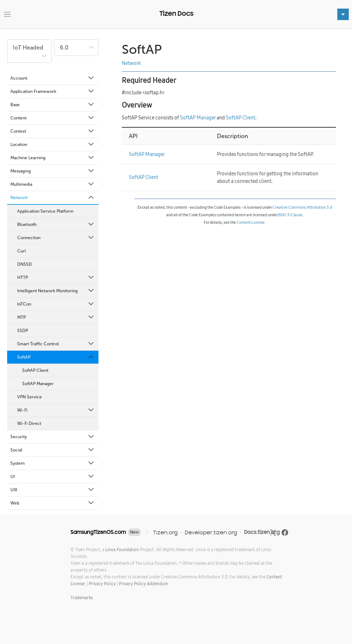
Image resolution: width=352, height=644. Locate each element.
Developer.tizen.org (211, 532)
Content (53, 118)
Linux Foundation (122, 550)
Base (53, 105)
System (53, 463)
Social (53, 450)
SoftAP (56, 357)
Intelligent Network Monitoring (56, 291)
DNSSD (25, 264)
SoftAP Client (35, 370)
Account (53, 78)
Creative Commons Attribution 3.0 (302, 207)
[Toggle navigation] (7, 15)
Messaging (53, 171)
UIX (53, 490)
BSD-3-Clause (290, 215)
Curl (21, 251)
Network (53, 198)
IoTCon (56, 304)
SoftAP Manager (38, 384)
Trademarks (82, 598)
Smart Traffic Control (56, 344)
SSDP (23, 331)
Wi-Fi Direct (29, 423)
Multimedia (53, 184)
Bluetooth (56, 224)
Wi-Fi (56, 410)
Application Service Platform (45, 211)
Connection (56, 238)
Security (53, 437)
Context (53, 131)
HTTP (56, 278)
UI (53, 477)
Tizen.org (165, 532)
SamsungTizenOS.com (98, 532)
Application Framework (53, 91)
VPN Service (30, 397)
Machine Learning (53, 158)
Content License (251, 222)
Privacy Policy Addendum (143, 584)
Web (53, 503)
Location (53, 145)
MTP (56, 317)
